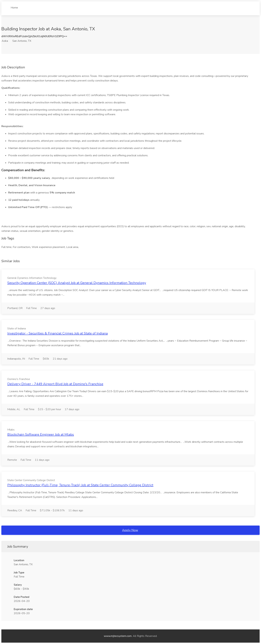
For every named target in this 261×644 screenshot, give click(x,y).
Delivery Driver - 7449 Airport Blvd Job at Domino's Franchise (55, 384)
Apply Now (130, 530)
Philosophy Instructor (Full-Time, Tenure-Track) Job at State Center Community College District (80, 485)
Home (14, 6)
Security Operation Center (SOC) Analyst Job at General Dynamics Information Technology (77, 283)
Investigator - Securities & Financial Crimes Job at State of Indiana (57, 333)
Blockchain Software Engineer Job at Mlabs (41, 435)
